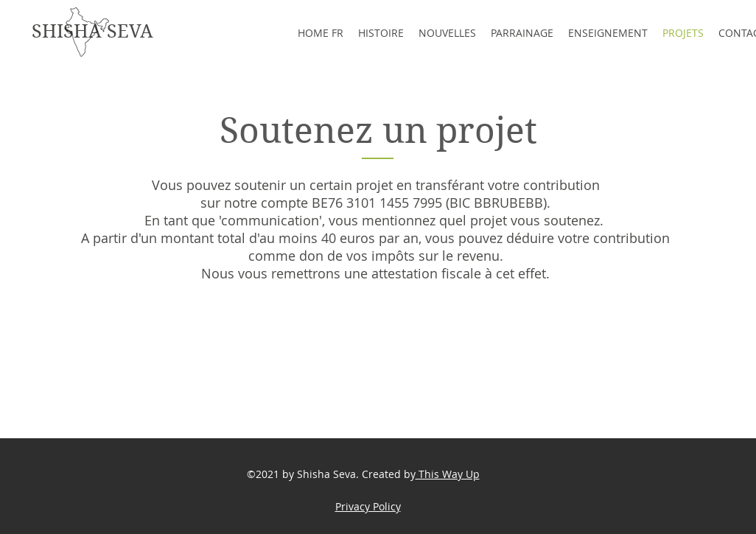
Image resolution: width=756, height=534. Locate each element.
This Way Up (448, 474)
